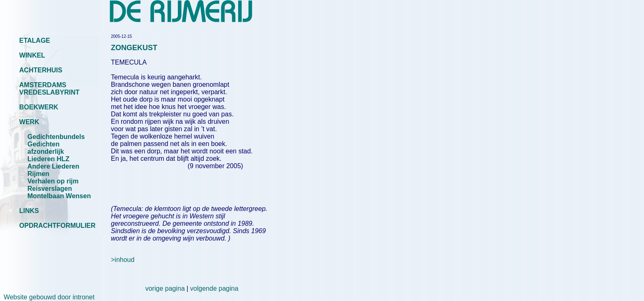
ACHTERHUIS (41, 70)
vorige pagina (165, 288)
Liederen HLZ (48, 159)
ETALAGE (35, 41)
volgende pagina (214, 288)
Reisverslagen (50, 189)
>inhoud (123, 260)
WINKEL (32, 55)
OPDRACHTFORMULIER (57, 226)
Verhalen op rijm (53, 181)
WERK (29, 122)
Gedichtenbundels (56, 137)
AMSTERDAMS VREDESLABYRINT (49, 89)
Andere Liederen (53, 166)
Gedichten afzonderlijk (46, 148)
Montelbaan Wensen (59, 196)
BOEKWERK (39, 107)
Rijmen (38, 174)
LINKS (29, 211)
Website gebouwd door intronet (47, 297)
